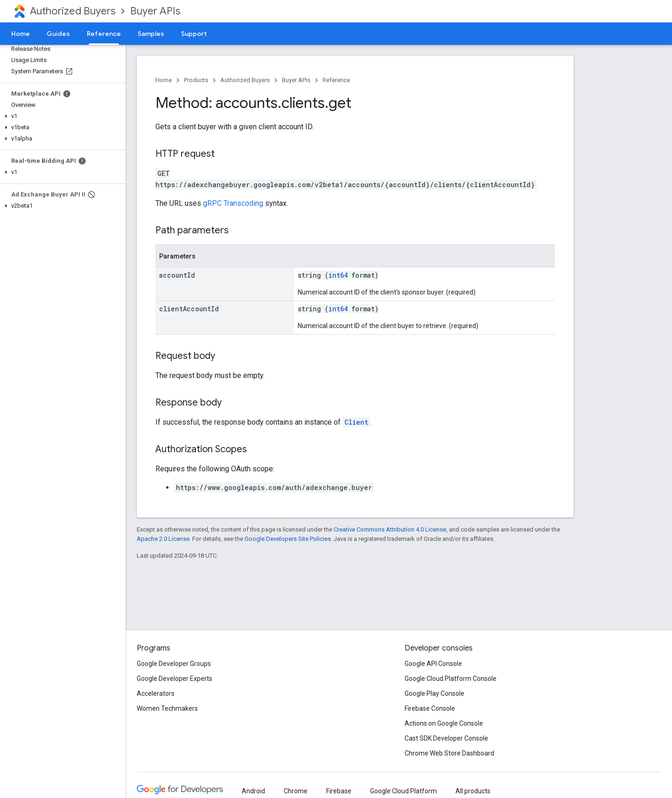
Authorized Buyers (73, 11)
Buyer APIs (155, 11)
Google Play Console (434, 693)
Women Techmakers (167, 708)
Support (194, 34)
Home (21, 34)
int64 (338, 275)
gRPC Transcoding (233, 203)
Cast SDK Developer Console (446, 738)
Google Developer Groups (174, 664)
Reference (336, 80)
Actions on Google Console (444, 723)
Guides (58, 34)
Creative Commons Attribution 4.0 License (390, 529)
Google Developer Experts (175, 679)
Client (356, 422)
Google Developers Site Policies (288, 539)
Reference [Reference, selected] (104, 34)
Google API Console (433, 664)
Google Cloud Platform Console (451, 679)
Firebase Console (430, 708)
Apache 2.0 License (163, 539)
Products (196, 80)
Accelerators (156, 693)
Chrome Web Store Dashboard (449, 753)
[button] (61, 116)
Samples (151, 34)
